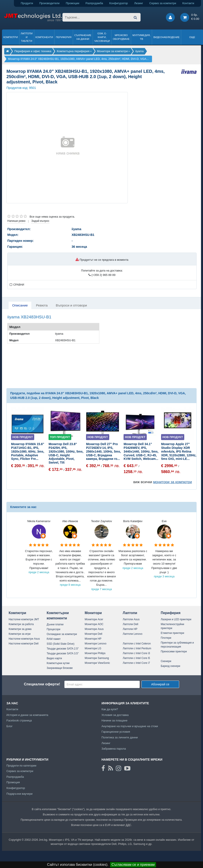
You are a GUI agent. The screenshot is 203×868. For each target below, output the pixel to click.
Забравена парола (114, 749)
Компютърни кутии (58, 663)
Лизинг (139, 3)
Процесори (54, 629)
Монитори (93, 613)
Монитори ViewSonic (97, 663)
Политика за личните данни (120, 737)
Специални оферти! (42, 684)
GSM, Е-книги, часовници (102, 37)
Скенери (166, 661)
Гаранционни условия (116, 732)
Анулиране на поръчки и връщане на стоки (130, 726)
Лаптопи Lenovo (133, 634)
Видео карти (54, 658)
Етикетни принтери (172, 633)
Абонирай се (160, 684)
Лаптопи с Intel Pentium (137, 648)
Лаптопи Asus (131, 619)
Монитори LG (93, 648)
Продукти (27, 3)
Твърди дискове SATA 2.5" (63, 649)
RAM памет (54, 639)
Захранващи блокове (60, 668)
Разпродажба (94, 3)
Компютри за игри (20, 634)
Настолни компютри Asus (24, 639)
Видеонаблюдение (166, 37)
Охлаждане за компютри (62, 634)
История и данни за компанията (27, 715)
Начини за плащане (115, 720)
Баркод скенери (170, 666)
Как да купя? (110, 709)
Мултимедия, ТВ (141, 37)
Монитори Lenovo (96, 644)
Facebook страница (19, 720)
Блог (9, 726)
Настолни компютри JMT (24, 619)
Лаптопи (130, 613)
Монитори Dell (94, 634)
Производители (49, 3)
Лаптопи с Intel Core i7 (136, 663)
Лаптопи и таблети (27, 37)
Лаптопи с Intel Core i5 (136, 658)
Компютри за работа (21, 624)
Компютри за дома (20, 629)
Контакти (188, 3)
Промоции (72, 3)
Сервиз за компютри (163, 3)
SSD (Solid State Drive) (61, 644)
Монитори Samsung (97, 658)
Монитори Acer (94, 619)
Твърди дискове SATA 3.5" (63, 653)
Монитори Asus (94, 629)
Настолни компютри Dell (23, 644)
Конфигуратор (118, 3)
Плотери (166, 638)
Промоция (13, 782)
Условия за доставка (115, 715)
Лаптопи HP (130, 629)
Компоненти (44, 37)
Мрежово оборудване (121, 37)
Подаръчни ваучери (19, 794)
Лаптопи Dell (130, 624)
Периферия (64, 37)
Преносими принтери (174, 651)
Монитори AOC (94, 624)
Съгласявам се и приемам (133, 865)
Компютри (10, 37)
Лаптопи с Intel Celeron (137, 644)
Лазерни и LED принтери (176, 619)
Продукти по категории (21, 766)
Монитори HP (93, 639)
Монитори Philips (95, 653)
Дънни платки (55, 624)
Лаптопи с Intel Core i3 (136, 653)
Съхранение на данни (83, 37)
